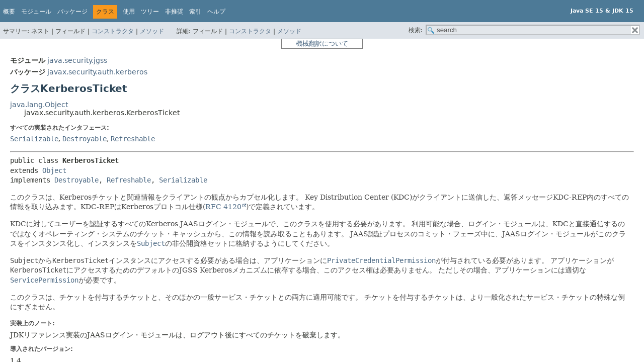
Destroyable (85, 139)
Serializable (34, 139)
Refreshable (133, 139)
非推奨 (174, 12)
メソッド (152, 31)
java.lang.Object (39, 105)
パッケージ (72, 12)
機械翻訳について (322, 43)
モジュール (36, 12)
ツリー (150, 12)
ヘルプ (216, 12)
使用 (129, 12)
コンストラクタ (113, 31)
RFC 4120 (223, 207)
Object (54, 170)
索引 (195, 12)
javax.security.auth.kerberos (97, 72)
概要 (9, 12)
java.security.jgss (77, 60)
